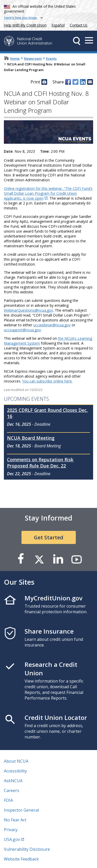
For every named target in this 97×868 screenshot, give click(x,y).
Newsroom (33, 58)
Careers (12, 790)
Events (51, 58)
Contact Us (79, 25)
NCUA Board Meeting (31, 438)
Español (58, 25)
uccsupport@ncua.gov (22, 330)
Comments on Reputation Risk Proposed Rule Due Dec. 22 (40, 463)
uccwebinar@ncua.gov (52, 325)
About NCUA (16, 761)
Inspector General (21, 810)
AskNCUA (13, 781)
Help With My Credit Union (24, 25)
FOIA (8, 800)
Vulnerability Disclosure (27, 849)
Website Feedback (21, 859)
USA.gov (12, 839)
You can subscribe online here (47, 381)
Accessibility (15, 771)
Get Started (49, 537)
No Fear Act (15, 820)
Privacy (11, 830)
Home (15, 58)
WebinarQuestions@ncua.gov (28, 310)
